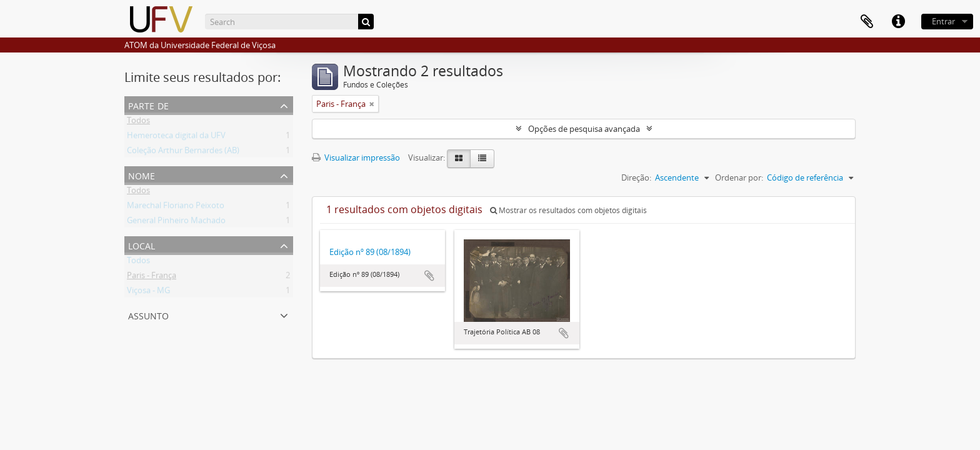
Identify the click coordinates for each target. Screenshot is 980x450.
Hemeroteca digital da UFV (176, 137)
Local (142, 245)
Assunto (148, 315)
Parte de (148, 105)
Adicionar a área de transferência (429, 276)
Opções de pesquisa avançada (584, 129)
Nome (142, 175)
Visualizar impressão (356, 157)
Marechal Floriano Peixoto (176, 207)
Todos (138, 122)
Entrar (943, 21)
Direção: (636, 177)
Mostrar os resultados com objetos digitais (568, 210)
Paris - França (152, 277)
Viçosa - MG (148, 292)
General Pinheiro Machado (176, 222)
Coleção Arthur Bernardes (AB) (183, 152)
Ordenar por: (739, 177)
